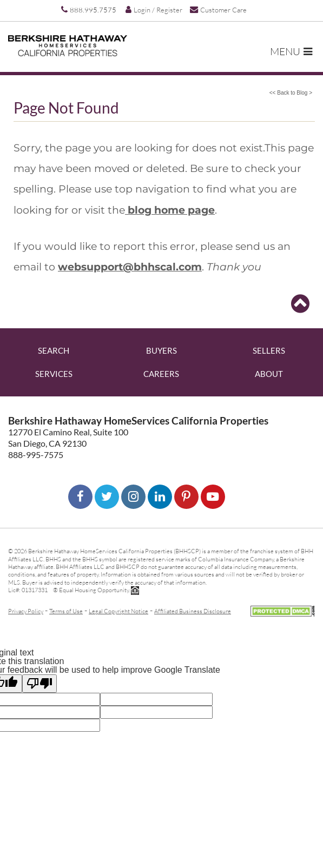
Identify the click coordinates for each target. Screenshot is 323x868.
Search (54, 350)
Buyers (161, 350)
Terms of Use (66, 611)
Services (54, 374)
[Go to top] (300, 304)
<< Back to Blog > (291, 93)
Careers (161, 374)
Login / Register (154, 10)
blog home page (170, 210)
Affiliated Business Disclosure (193, 611)
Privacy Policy (26, 611)
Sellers (269, 350)
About (269, 374)
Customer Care (218, 9)
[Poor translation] (39, 684)
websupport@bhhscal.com (130, 267)
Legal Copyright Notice (118, 611)
